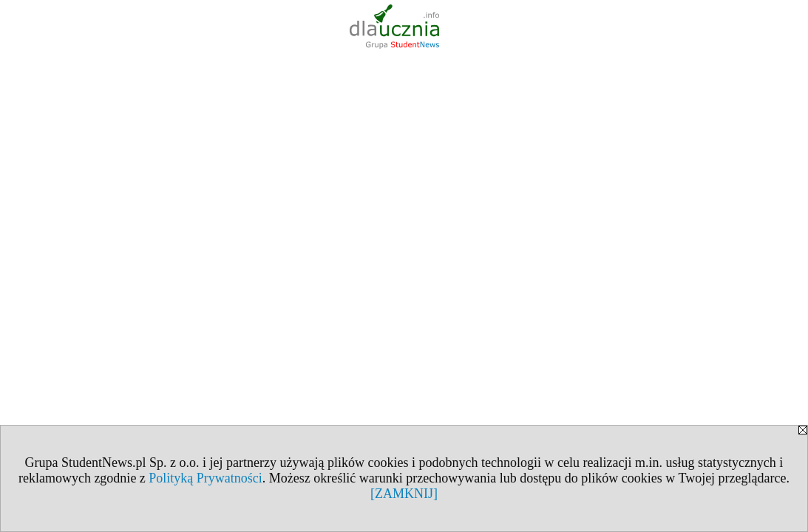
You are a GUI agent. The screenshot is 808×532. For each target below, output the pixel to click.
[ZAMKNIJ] (404, 494)
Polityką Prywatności (206, 478)
